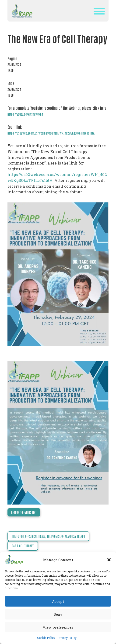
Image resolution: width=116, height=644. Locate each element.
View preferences (58, 627)
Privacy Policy (67, 638)
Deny (58, 614)
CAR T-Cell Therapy (23, 546)
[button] (109, 560)
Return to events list (24, 512)
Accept (58, 601)
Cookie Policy (46, 638)
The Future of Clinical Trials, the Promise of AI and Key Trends (48, 536)
